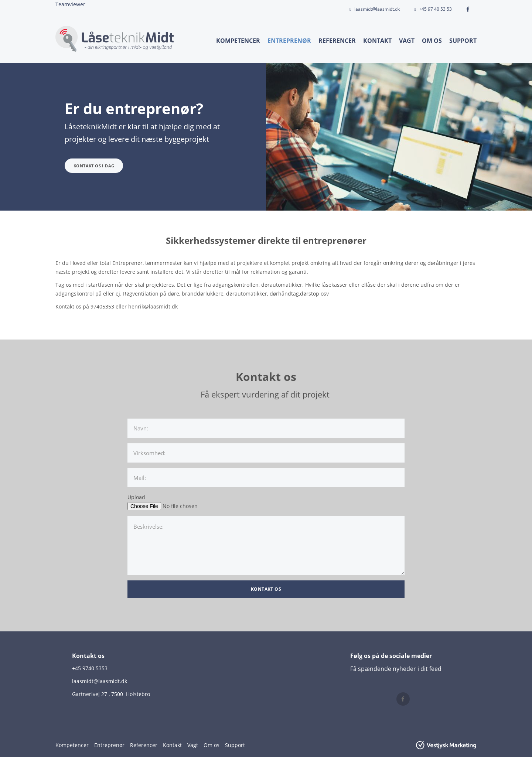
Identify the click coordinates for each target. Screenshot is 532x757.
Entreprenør (289, 41)
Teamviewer (70, 4)
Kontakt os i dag (94, 166)
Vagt (407, 41)
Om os (432, 41)
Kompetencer (238, 41)
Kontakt (377, 41)
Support (463, 41)
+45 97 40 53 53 (435, 9)
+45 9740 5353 (90, 668)
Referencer (337, 41)
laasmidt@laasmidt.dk (377, 9)
